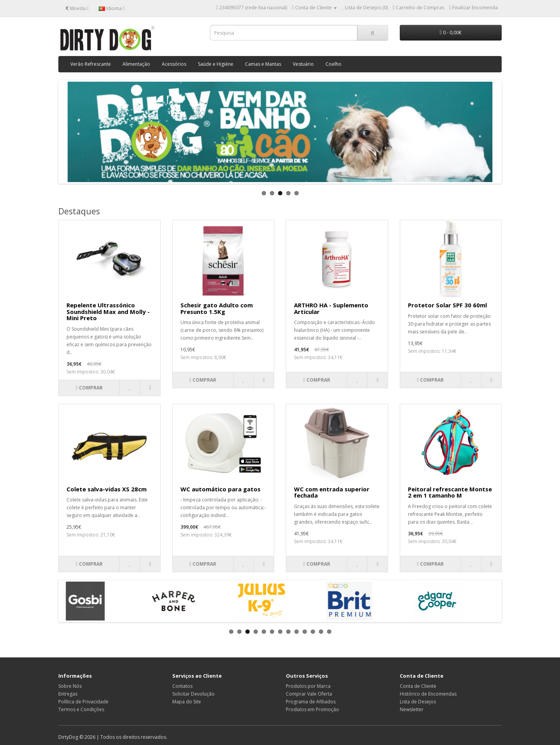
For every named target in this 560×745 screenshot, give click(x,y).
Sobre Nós (70, 686)
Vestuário (303, 64)
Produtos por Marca (308, 686)
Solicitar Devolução (193, 694)
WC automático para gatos (220, 489)
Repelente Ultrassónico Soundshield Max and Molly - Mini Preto (108, 311)
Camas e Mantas (263, 64)
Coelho (333, 64)
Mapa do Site (187, 702)
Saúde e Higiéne (216, 64)
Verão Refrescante (91, 64)
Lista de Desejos (418, 702)
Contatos (182, 686)
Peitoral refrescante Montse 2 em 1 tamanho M (450, 492)
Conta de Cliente (418, 686)
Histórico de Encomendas (428, 694)
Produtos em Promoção (312, 709)
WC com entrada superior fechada (332, 492)
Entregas (68, 694)
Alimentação (136, 64)
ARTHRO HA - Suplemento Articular (331, 308)
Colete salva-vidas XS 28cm (107, 489)
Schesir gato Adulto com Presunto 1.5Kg (217, 308)
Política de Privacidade (83, 702)
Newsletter (412, 709)
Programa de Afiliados (311, 702)
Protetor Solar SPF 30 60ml (447, 305)
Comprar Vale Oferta (309, 694)
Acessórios (174, 64)
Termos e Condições (81, 709)
